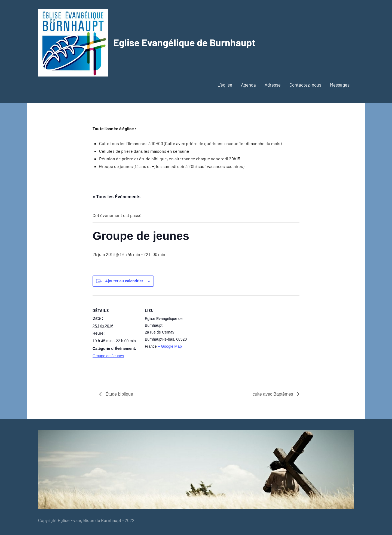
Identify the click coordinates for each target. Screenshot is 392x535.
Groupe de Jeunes (108, 356)
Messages (340, 85)
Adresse (273, 85)
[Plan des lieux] (226, 333)
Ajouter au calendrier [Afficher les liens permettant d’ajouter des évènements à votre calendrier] (124, 281)
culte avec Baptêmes (273, 394)
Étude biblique (119, 394)
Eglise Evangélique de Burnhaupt (184, 42)
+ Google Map (170, 346)
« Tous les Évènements (117, 197)
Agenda (248, 85)
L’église (225, 85)
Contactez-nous (305, 85)
